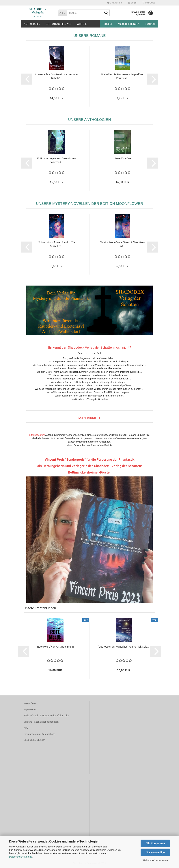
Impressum (30, 709)
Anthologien (32, 24)
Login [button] (132, 3)
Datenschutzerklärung (21, 857)
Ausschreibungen (129, 24)
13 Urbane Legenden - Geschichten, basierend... (57, 160)
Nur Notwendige (155, 852)
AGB (26, 728)
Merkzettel (149, 3)
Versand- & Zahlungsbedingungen (41, 722)
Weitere (82, 24)
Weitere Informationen (155, 860)
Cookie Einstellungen (34, 740)
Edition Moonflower (58, 24)
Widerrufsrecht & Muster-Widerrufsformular (46, 716)
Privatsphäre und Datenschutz (39, 734)
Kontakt (150, 24)
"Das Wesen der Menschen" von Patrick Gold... (124, 647)
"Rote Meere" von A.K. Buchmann (55, 647)
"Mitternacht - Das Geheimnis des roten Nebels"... (57, 76)
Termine (107, 24)
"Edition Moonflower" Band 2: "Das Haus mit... (122, 244)
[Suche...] (62, 13)
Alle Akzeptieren (155, 843)
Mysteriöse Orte (122, 158)
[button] (115, 3)
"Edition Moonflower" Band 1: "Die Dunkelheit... (56, 244)
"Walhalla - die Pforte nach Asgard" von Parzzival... (122, 76)
